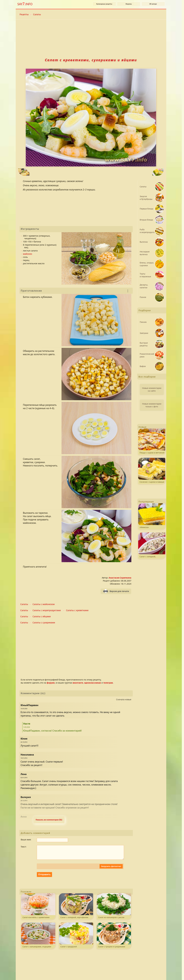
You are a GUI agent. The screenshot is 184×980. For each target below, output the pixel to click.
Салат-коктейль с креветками (38, 909)
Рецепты (24, 14)
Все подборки (147, 377)
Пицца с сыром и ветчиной (152, 441)
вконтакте (78, 683)
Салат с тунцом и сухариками (114, 938)
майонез (28, 254)
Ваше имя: (26, 840)
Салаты (37, 14)
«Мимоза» (152, 516)
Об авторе (153, 4)
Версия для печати (119, 591)
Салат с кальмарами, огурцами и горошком (38, 939)
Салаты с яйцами (42, 616)
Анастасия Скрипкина (120, 578)
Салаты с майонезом (44, 604)
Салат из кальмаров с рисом (114, 909)
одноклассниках (93, 683)
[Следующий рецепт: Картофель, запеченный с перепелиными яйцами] (131, 172)
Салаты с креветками (77, 610)
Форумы (129, 4)
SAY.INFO (25, 4)
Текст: (24, 847)
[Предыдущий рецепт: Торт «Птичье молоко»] (51, 172)
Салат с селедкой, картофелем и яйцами (76, 909)
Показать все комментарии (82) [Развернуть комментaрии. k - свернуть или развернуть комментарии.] (49, 820)
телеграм (108, 683)
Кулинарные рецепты (104, 4)
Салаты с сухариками (44, 622)
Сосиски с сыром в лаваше (152, 471)
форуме (51, 683)
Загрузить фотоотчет (111, 869)
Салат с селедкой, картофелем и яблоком (152, 546)
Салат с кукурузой (76, 938)
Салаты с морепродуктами (47, 610)
